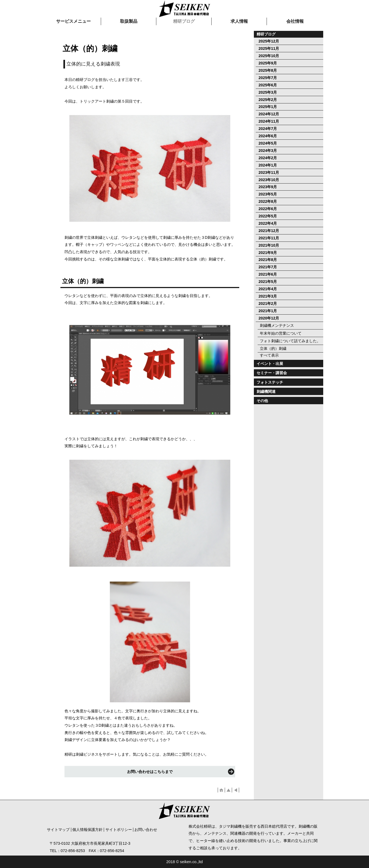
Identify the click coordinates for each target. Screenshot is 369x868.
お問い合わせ (146, 830)
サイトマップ (58, 830)
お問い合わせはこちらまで (150, 772)
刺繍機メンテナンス (277, 325)
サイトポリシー (119, 830)
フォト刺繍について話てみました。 (290, 341)
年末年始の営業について (281, 333)
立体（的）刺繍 (273, 348)
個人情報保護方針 (88, 830)
